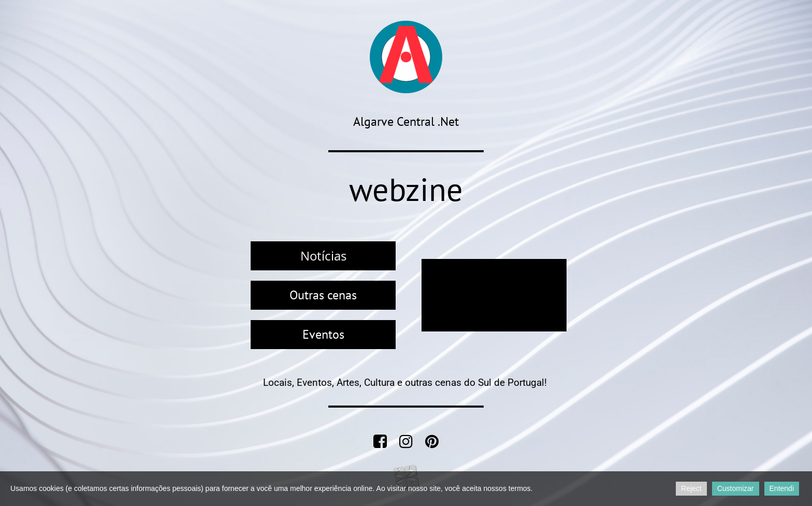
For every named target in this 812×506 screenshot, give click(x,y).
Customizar (736, 488)
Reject (691, 488)
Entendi (782, 488)
